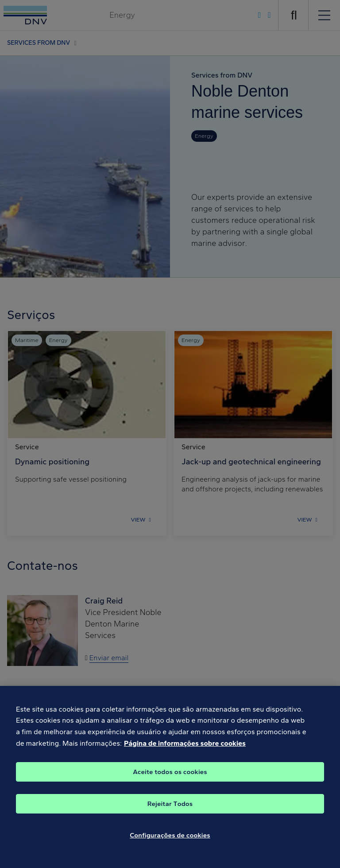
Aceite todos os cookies (170, 778)
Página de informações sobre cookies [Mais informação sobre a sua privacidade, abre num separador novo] (185, 750)
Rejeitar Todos (170, 810)
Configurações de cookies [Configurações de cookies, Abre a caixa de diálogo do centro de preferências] (170, 842)
